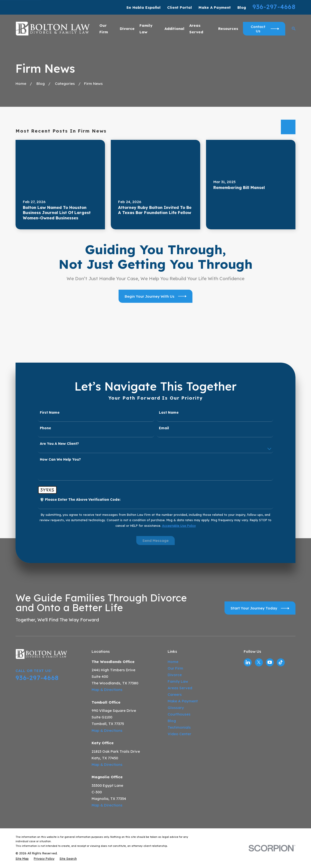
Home (173, 662)
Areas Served (180, 688)
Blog (242, 7)
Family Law (178, 681)
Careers (175, 694)
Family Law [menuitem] (146, 29)
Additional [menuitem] (174, 29)
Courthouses (179, 714)
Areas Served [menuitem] (196, 29)
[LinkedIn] (248, 662)
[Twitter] (259, 662)
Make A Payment (215, 7)
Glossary (176, 708)
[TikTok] (281, 662)
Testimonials (179, 727)
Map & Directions (107, 690)
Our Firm (175, 668)
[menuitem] (22, 859)
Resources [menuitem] (228, 29)
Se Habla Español (143, 7)
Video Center (179, 734)
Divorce (175, 675)
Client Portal (180, 7)
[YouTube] (270, 662)
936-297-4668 (274, 7)
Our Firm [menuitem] (104, 29)
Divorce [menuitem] (127, 29)
